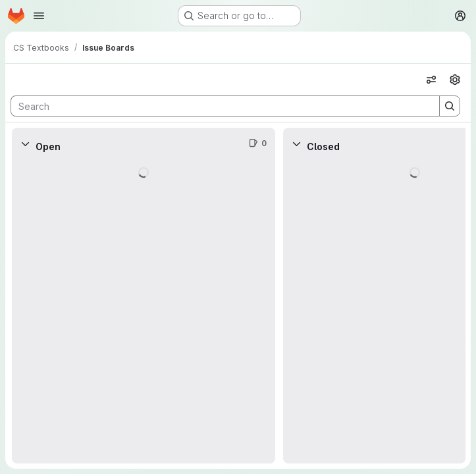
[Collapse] (25, 144)
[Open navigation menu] (39, 16)
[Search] (219, 106)
